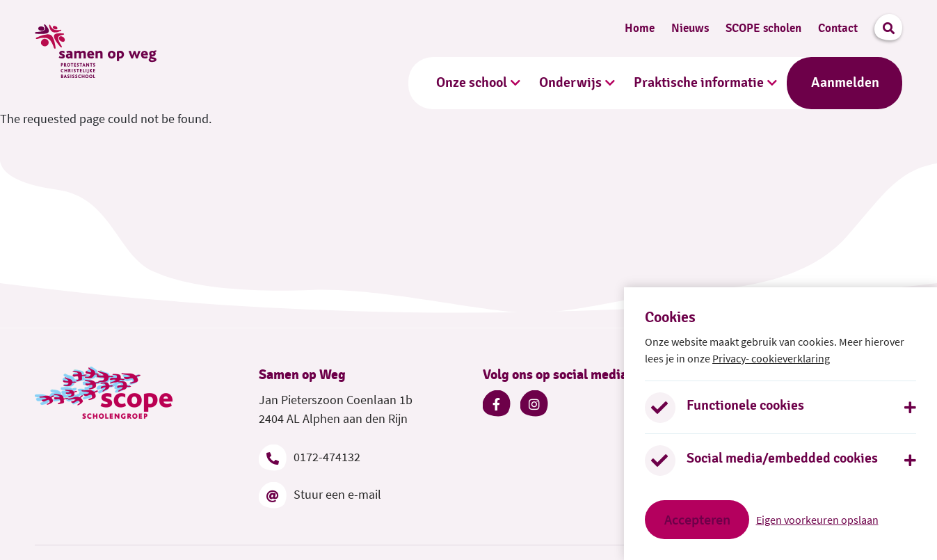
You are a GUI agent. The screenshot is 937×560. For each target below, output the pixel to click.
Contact (838, 28)
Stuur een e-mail (320, 495)
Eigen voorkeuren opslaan (817, 520)
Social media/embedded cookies (782, 458)
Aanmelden (845, 83)
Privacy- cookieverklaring (771, 358)
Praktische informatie (699, 83)
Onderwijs (570, 83)
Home (640, 28)
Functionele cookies (745, 406)
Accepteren (697, 519)
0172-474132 (310, 457)
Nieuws (690, 28)
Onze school (472, 83)
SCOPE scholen (763, 28)
